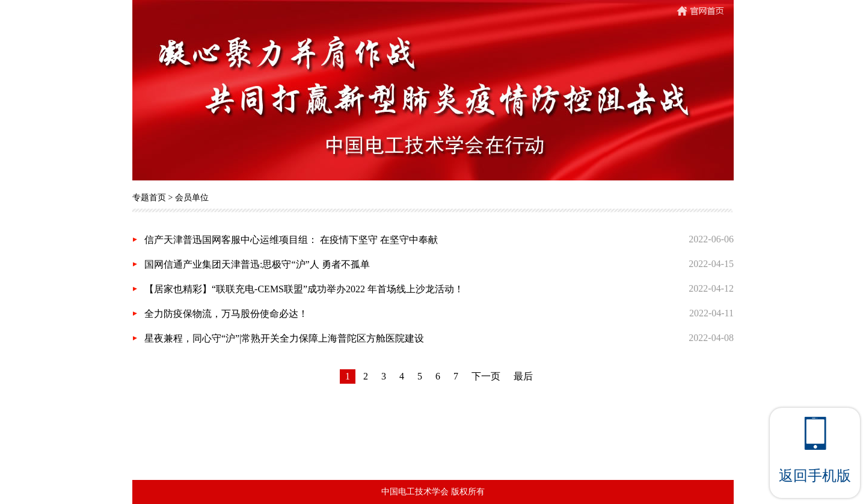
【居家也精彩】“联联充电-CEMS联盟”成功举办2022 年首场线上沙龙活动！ (304, 289)
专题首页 (149, 198)
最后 (523, 376)
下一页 (486, 376)
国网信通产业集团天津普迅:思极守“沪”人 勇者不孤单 (257, 264)
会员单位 (192, 198)
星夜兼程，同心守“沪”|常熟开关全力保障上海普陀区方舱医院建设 (284, 338)
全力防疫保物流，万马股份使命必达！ (226, 314)
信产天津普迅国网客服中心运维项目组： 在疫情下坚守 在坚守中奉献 (291, 240)
